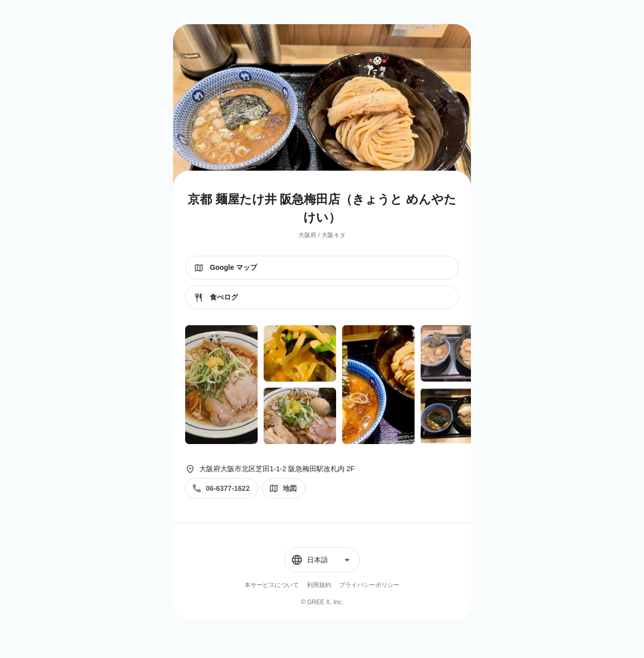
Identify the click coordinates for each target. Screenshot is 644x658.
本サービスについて (272, 585)
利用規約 (319, 585)
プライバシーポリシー (369, 585)
